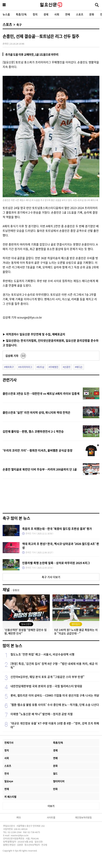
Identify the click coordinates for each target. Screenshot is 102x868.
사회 (57, 14)
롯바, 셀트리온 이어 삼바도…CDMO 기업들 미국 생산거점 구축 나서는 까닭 (55, 695)
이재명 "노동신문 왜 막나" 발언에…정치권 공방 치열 (42, 714)
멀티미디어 (59, 781)
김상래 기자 (12, 356)
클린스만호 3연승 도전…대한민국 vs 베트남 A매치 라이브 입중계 (41, 393)
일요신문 (51, 5)
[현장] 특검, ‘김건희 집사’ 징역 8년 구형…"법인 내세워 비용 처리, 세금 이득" (54, 665)
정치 (35, 14)
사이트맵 (51, 817)
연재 (7, 789)
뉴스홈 (6, 14)
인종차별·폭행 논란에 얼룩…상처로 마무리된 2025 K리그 (56, 563)
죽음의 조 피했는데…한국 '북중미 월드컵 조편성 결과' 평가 (57, 529)
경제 (46, 14)
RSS (19, 817)
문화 (92, 14)
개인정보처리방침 (83, 817)
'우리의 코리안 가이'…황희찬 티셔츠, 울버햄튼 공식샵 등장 (38, 450)
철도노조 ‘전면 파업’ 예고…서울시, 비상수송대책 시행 (42, 654)
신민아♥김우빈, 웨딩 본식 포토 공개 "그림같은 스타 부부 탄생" (47, 677)
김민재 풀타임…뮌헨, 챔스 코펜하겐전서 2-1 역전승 (33, 431)
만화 (55, 789)
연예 (68, 14)
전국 (7, 773)
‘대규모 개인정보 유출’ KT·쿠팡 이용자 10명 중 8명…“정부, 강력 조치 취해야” (55, 725)
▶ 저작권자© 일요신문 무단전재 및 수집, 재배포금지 (34, 334)
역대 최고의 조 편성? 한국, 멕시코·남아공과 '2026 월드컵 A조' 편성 (61, 546)
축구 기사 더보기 (51, 577)
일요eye (9, 781)
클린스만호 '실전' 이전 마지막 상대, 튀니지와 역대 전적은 (37, 412)
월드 (55, 773)
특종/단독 (21, 14)
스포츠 (80, 14)
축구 (19, 25)
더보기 (51, 806)
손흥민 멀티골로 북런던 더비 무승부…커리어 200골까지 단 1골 (40, 469)
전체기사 (9, 743)
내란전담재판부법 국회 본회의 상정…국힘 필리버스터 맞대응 (46, 686)
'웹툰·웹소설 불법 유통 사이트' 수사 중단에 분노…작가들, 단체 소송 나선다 (55, 705)
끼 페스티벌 (10, 797)
